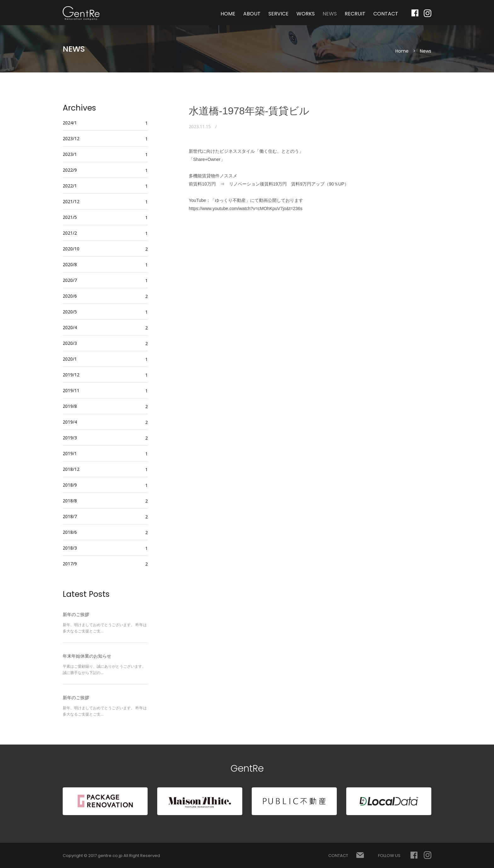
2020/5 (70, 312)
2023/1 (70, 154)
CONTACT (386, 14)
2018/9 (70, 485)
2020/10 (71, 249)
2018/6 (70, 532)
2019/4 (70, 422)
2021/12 (71, 201)
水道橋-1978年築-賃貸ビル (249, 111)
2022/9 (70, 170)
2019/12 (71, 375)
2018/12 (71, 469)
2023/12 (71, 138)
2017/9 (70, 564)
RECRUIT (355, 14)
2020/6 (70, 296)
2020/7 (70, 280)
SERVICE (279, 14)
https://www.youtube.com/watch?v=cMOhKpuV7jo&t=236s (246, 208)
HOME (228, 14)
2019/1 (70, 453)
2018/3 (70, 548)
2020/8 (70, 264)
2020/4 (70, 327)
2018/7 (70, 516)
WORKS (306, 14)
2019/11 (71, 390)
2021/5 (70, 217)
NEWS (330, 14)
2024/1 (70, 123)
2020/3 (70, 343)
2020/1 (70, 359)
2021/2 (70, 233)
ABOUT (252, 14)
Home (402, 51)
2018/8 (70, 501)
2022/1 (70, 186)
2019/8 (70, 406)
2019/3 (70, 438)
